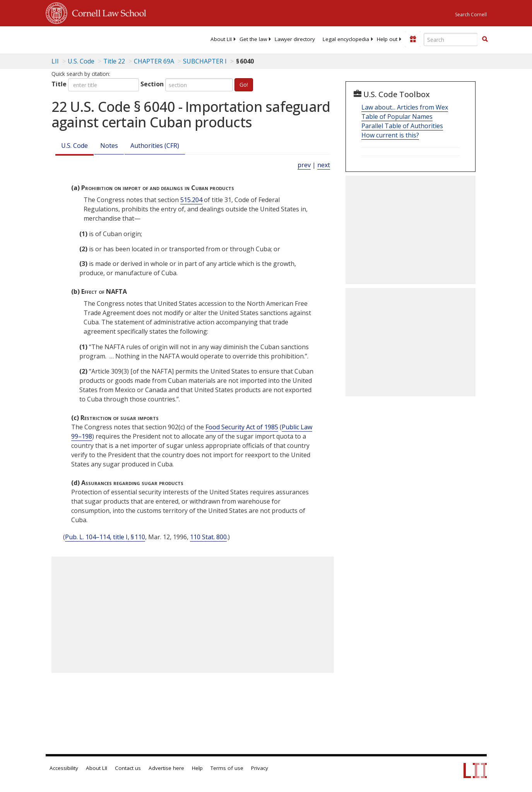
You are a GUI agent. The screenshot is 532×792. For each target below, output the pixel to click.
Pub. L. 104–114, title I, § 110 (105, 537)
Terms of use (227, 768)
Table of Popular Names (397, 117)
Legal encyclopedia (346, 39)
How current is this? (390, 135)
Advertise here (166, 768)
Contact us (128, 768)
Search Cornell (471, 15)
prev (304, 165)
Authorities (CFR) (155, 146)
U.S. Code (74, 146)
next (324, 165)
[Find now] (485, 39)
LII (55, 61)
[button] (485, 39)
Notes (109, 146)
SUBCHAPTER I (205, 61)
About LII (221, 39)
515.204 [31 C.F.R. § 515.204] (191, 200)
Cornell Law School (107, 12)
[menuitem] (221, 39)
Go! (244, 85)
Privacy (260, 768)
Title (59, 84)
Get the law (253, 39)
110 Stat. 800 (208, 537)
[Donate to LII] (413, 39)
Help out (387, 39)
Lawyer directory (295, 39)
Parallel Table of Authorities (402, 126)
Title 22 (114, 61)
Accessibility (64, 768)
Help (197, 768)
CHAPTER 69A (154, 61)
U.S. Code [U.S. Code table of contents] (81, 61)
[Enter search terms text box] (451, 39)
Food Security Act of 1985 (242, 427)
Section (152, 84)
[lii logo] (76, 39)
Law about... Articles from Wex (405, 107)
